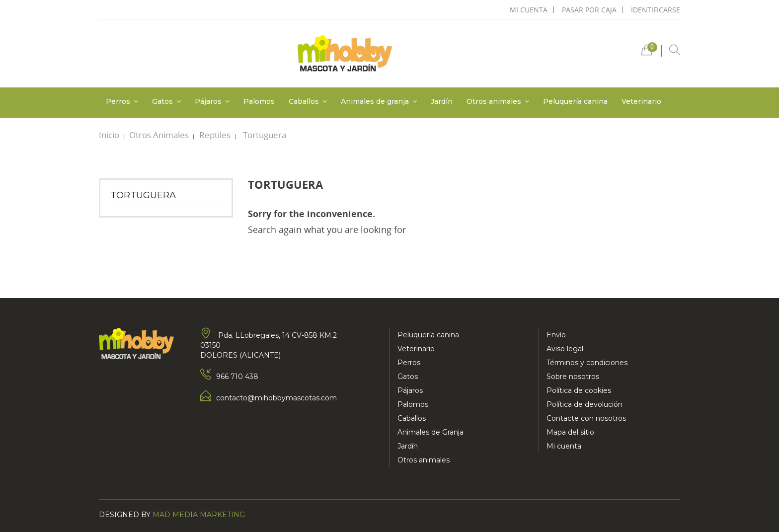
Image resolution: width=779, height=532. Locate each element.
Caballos (412, 418)
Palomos (413, 404)
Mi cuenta (564, 446)
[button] (647, 52)
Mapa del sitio (570, 432)
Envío (556, 335)
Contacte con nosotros (586, 418)
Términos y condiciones (587, 363)
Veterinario (416, 349)
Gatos (408, 377)
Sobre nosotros (573, 377)
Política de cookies (579, 390)
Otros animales (424, 460)
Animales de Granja (430, 432)
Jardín (408, 446)
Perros (409, 363)
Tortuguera (143, 195)
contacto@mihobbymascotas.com (276, 398)
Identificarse (656, 10)
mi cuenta (529, 10)
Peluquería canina (428, 335)
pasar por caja (589, 10)
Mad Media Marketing (199, 515)
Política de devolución (584, 404)
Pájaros (410, 390)
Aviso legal (565, 349)
